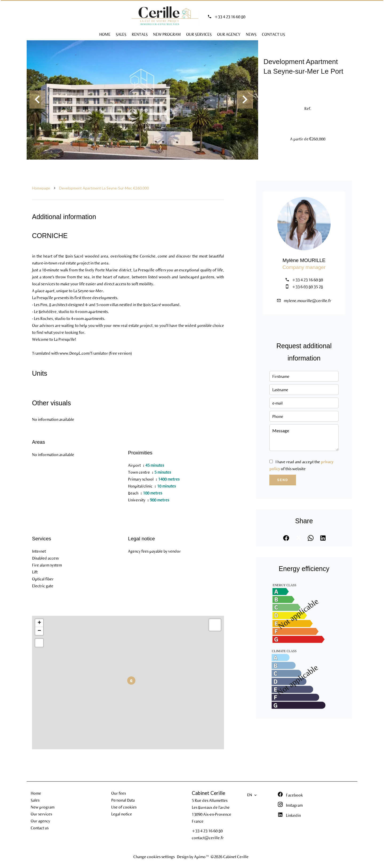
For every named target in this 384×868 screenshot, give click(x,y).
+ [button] (39, 623)
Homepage (41, 188)
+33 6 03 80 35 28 (307, 287)
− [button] (39, 631)
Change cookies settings (154, 857)
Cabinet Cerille (208, 793)
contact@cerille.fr (208, 838)
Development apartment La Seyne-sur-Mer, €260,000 (104, 188)
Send (283, 480)
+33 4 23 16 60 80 (230, 17)
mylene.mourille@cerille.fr (307, 300)
